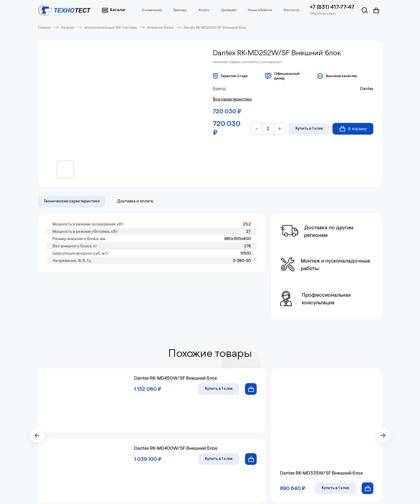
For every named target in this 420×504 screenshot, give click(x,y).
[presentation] (37, 435)
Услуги (204, 10)
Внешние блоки (161, 28)
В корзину (353, 129)
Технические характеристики (72, 201)
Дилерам (229, 10)
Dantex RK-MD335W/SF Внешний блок (322, 473)
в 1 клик (219, 389)
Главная (44, 28)
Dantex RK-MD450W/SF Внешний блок (176, 378)
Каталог (114, 10)
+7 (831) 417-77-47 (332, 7)
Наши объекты (260, 10)
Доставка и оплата (135, 201)
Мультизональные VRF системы (111, 28)
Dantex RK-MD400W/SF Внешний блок (176, 449)
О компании (152, 10)
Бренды (180, 10)
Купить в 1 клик (309, 129)
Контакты (292, 10)
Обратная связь (323, 14)
